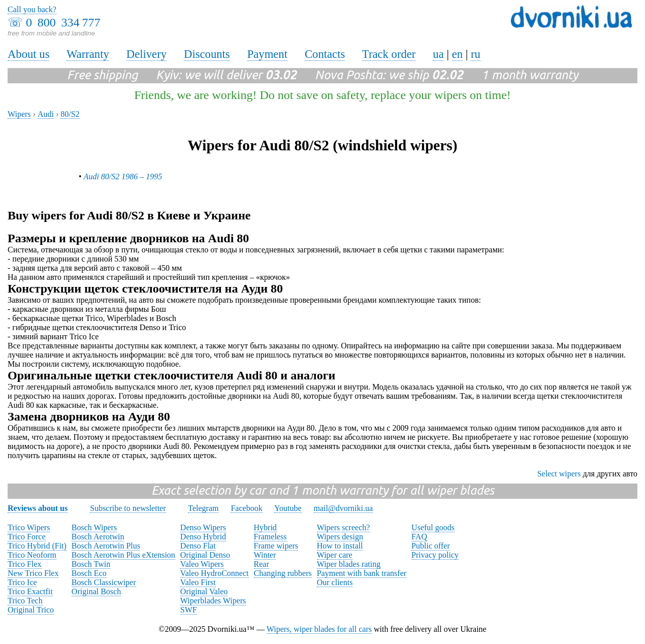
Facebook (246, 508)
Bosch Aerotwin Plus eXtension (123, 555)
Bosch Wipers (94, 527)
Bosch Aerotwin (98, 537)
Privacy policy (435, 555)
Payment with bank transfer (362, 573)
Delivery (147, 54)
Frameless (270, 537)
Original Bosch (96, 591)
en (457, 54)
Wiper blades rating (349, 564)
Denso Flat (198, 546)
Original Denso (205, 555)
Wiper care (335, 555)
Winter (265, 555)
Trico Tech (25, 601)
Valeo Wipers (202, 564)
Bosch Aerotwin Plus (106, 546)
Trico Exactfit (30, 591)
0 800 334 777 (63, 22)
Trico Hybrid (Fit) (37, 546)
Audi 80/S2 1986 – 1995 (123, 176)
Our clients (335, 582)
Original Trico (31, 610)
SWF (189, 610)
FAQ (419, 537)
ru (476, 54)
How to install (340, 546)
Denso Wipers (203, 527)
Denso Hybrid (203, 537)
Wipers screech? (344, 527)
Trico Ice (22, 582)
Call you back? (32, 9)
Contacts (325, 54)
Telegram (203, 508)
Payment (267, 54)
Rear (262, 564)
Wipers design (340, 537)
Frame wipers (276, 546)
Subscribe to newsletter (128, 508)
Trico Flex (25, 564)
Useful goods (433, 527)
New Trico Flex (33, 573)
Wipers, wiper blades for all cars (319, 629)
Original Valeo (204, 591)
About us (28, 54)
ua (438, 54)
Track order (389, 54)
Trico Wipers (29, 527)
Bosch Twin (91, 564)
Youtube (288, 508)
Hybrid (265, 527)
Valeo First (198, 582)
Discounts (207, 54)
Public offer (431, 546)
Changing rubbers (283, 573)
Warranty (88, 54)
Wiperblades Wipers (213, 601)
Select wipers (559, 474)
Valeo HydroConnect (215, 573)
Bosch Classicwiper (104, 582)
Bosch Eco (89, 573)
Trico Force (27, 537)
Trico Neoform (32, 555)
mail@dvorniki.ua (344, 508)
